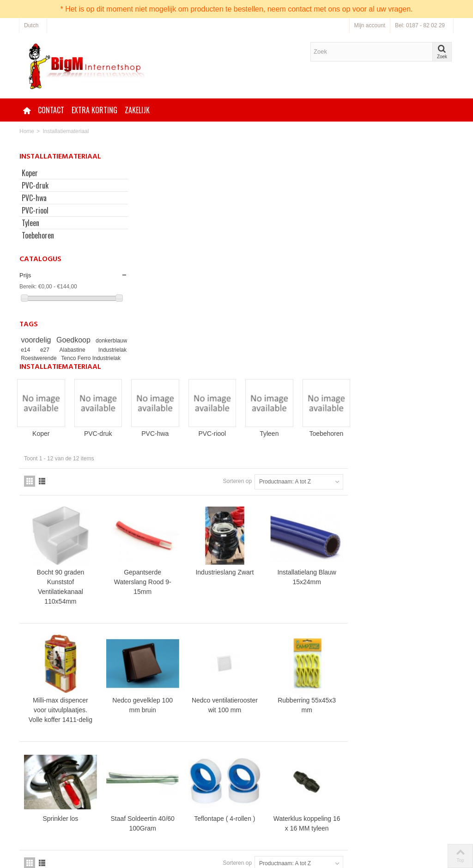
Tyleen (30, 223)
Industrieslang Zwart (333, 357)
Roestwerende (79, 358)
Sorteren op (343, 267)
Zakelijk (137, 110)
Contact (51, 110)
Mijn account (370, 25)
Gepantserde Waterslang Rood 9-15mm (252, 367)
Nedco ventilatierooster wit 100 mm (333, 493)
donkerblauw (38, 350)
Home (27, 131)
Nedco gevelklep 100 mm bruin (252, 488)
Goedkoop (99, 340)
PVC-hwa (34, 198)
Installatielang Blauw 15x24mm (413, 362)
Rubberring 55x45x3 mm (413, 488)
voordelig (50, 340)
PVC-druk (35, 185)
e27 (79, 350)
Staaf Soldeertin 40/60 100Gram (252, 605)
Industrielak (38, 358)
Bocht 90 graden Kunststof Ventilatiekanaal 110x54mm (172, 371)
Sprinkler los (172, 600)
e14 (64, 350)
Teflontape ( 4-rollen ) (333, 600)
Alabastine (100, 350)
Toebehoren (38, 235)
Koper (30, 173)
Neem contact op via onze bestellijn (290, 808)
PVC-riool (35, 210)
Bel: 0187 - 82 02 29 (420, 25)
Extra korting (94, 110)
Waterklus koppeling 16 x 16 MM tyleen (413, 605)
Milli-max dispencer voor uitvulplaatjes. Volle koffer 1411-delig (172, 493)
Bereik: (28, 287)
